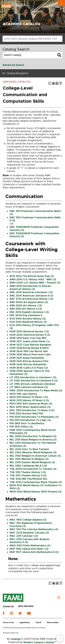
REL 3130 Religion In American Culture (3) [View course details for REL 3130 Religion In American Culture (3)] (35, 456)
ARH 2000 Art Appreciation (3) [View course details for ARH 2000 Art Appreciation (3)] (29, 302)
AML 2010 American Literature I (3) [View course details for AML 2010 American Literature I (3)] (31, 292)
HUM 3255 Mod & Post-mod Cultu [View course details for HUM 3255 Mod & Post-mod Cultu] (30, 355)
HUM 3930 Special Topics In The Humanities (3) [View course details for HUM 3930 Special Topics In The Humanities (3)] (30, 373)
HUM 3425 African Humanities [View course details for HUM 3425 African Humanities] (28, 364)
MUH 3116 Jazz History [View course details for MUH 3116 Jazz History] (23, 394)
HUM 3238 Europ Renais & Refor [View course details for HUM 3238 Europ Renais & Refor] (29, 348)
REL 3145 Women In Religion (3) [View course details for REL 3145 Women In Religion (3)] (29, 459)
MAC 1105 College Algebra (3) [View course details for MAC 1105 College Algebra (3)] (28, 520)
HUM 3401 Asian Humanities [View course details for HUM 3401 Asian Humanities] (27, 358)
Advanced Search (13, 65)
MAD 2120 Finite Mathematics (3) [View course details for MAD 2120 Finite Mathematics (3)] (30, 546)
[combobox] (32, 39)
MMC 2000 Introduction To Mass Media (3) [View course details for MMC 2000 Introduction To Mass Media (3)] (36, 391)
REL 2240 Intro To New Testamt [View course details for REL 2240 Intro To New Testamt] (29, 449)
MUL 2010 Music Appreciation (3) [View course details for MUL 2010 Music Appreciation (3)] (30, 407)
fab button (60, 639)
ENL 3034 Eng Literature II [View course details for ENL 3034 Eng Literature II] (26, 315)
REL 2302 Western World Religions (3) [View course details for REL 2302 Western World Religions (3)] (33, 452)
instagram (11, 613)
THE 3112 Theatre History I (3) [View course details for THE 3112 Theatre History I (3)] (28, 472)
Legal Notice (25, 623)
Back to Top (59, 597)
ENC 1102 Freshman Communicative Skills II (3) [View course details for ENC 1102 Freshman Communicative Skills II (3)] (35, 219)
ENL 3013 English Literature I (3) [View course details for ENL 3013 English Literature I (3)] (29, 312)
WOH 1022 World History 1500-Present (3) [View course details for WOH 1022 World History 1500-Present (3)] (36, 492)
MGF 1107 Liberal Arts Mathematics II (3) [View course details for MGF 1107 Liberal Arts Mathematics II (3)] (34, 552)
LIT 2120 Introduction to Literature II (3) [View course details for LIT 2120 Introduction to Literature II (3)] (34, 381)
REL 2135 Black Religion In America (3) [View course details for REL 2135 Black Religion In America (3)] (33, 440)
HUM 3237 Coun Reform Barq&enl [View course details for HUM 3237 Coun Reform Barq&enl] (30, 345)
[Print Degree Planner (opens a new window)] (50, 83)
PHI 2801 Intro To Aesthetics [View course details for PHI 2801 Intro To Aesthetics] (27, 423)
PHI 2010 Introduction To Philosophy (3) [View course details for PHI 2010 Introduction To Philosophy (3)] (34, 417)
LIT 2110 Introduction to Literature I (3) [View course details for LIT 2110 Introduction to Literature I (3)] (33, 377)
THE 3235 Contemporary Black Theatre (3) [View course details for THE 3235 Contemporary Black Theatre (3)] (36, 482)
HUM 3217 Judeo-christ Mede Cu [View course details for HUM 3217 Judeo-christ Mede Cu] (30, 341)
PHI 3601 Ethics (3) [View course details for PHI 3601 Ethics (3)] (21, 427)
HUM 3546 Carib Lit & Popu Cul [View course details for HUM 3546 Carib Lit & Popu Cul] (29, 368)
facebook (4, 613)
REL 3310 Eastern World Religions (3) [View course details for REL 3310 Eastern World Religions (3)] (32, 462)
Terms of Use (8, 623)
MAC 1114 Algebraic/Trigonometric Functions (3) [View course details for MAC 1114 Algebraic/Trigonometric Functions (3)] (31, 525)
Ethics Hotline (53, 623)
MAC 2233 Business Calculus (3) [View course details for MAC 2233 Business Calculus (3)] (29, 533)
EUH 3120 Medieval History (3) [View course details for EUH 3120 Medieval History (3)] (28, 322)
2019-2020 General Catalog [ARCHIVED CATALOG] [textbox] (33, 39)
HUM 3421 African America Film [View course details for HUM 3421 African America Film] (29, 361)
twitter (20, 613)
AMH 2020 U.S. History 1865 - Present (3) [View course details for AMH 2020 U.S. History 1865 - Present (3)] (35, 283)
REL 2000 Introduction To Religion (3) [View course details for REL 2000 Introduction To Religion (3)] (33, 436)
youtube (29, 613)
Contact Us (8, 606)
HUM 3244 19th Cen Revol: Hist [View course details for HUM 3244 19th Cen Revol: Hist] (29, 351)
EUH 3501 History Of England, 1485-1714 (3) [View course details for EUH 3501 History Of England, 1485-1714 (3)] (34, 327)
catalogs (16, 639)
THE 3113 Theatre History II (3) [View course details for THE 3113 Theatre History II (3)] (28, 475)
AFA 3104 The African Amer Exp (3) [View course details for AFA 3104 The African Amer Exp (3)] (32, 276)
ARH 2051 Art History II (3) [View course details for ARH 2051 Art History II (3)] (26, 309)
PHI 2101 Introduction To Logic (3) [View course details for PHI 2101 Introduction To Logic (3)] (30, 420)
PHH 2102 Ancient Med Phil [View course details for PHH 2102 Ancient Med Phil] (26, 414)
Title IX (38, 623)
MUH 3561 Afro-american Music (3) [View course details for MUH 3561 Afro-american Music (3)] (31, 404)
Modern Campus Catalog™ (40, 642)
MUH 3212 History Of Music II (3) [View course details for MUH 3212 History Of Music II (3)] (29, 400)
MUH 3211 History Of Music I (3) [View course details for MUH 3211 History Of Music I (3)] (29, 397)
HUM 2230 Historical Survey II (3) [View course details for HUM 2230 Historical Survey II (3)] (30, 335)
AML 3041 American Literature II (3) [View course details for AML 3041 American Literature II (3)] (31, 296)
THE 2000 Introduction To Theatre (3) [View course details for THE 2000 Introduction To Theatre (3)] (33, 469)
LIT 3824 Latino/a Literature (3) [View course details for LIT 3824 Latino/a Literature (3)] (29, 387)
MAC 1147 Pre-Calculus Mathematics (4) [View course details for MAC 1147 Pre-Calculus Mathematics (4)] (34, 529)
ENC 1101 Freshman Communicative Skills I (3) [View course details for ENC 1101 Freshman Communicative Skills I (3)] (35, 213)
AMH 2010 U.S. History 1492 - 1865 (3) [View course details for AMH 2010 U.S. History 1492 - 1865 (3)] (33, 279)
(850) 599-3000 (26, 606)
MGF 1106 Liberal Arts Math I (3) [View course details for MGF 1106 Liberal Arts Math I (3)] (29, 549)
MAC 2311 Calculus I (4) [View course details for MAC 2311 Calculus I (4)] (24, 536)
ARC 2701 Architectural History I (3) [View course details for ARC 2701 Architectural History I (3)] (31, 299)
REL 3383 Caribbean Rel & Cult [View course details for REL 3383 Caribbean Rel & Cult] (28, 466)
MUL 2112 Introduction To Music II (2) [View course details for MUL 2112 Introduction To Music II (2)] (32, 410)
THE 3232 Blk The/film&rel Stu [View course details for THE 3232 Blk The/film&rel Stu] (28, 479)
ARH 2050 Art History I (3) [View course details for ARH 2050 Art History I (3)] (26, 306)
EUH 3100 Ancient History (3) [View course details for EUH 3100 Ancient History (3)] (28, 319)
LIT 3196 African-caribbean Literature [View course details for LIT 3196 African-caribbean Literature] (32, 384)
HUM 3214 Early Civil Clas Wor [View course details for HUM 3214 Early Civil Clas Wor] (28, 338)
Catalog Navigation (17, 73)
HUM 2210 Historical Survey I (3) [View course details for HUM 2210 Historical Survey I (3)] (29, 331)
